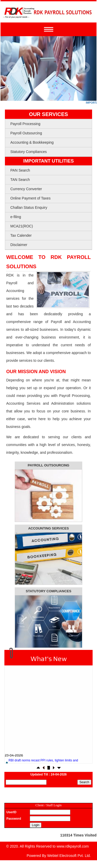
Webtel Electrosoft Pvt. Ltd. (69, 856)
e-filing (16, 217)
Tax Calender (21, 235)
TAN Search (20, 180)
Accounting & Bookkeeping (32, 142)
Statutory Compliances (29, 152)
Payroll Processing (25, 124)
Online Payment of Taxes (30, 198)
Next (84, 68)
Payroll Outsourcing (26, 133)
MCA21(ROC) (22, 226)
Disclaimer (19, 245)
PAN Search (20, 170)
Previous (13, 68)
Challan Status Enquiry (29, 208)
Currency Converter (26, 189)
